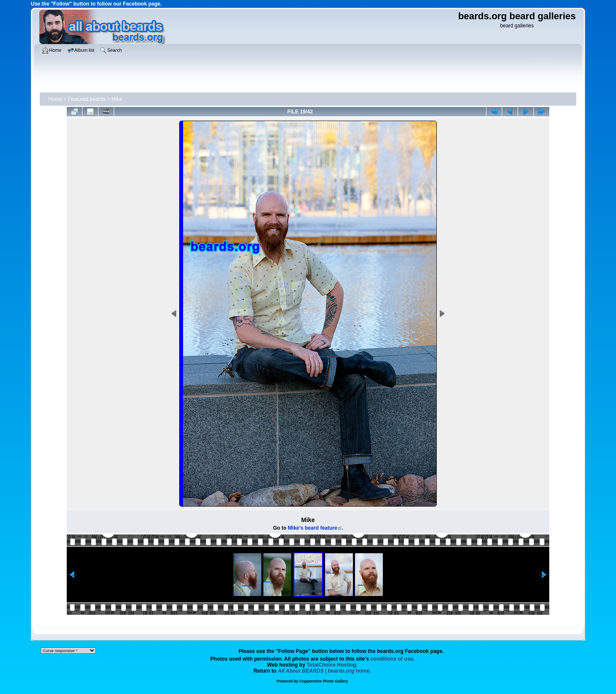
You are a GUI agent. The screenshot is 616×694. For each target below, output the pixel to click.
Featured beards (87, 99)
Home (55, 99)
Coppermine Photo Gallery (324, 681)
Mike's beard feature (313, 528)
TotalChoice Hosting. (332, 665)
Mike (117, 99)
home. (325, 671)
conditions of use (392, 659)
